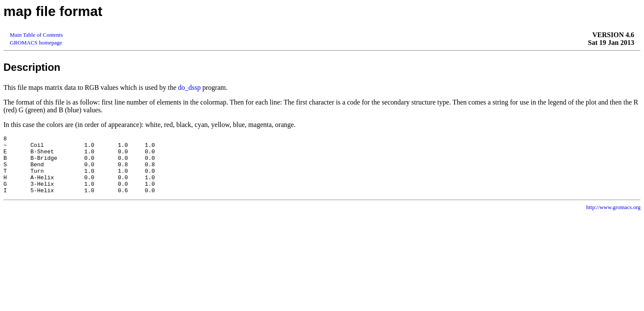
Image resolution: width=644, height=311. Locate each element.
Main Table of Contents (36, 35)
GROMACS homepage (36, 43)
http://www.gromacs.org (613, 219)
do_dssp (189, 87)
